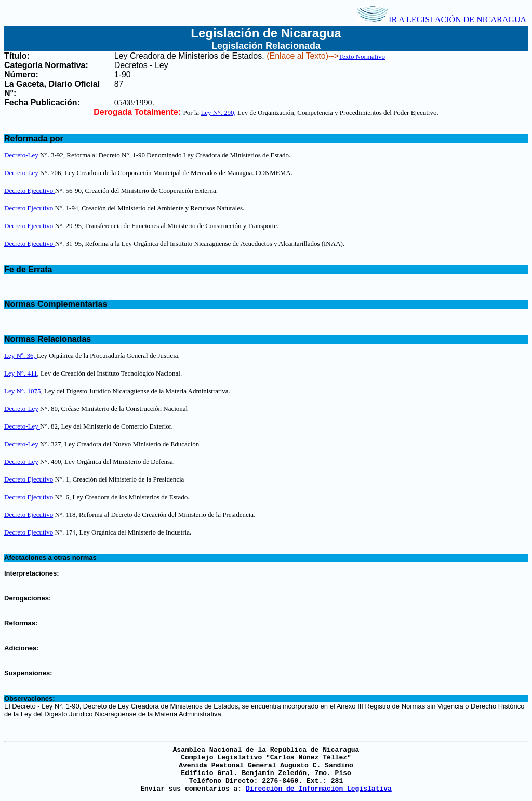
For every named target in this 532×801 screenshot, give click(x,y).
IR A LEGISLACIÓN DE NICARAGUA (442, 19)
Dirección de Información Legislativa (319, 789)
